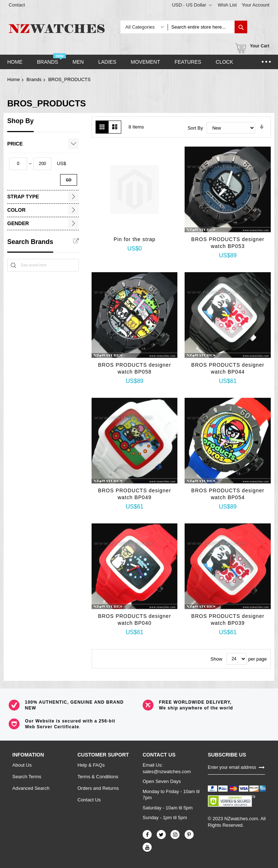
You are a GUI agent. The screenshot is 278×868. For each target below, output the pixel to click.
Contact (17, 5)
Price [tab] (15, 144)
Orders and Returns (98, 788)
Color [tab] (16, 210)
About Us (22, 765)
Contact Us (89, 800)
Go (69, 180)
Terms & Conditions (98, 777)
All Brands (76, 241)
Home (14, 79)
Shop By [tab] (20, 121)
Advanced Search (31, 788)
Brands (34, 79)
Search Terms (27, 777)
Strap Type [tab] (23, 197)
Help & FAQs (91, 765)
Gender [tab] (18, 223)
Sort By (195, 128)
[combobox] (201, 27)
